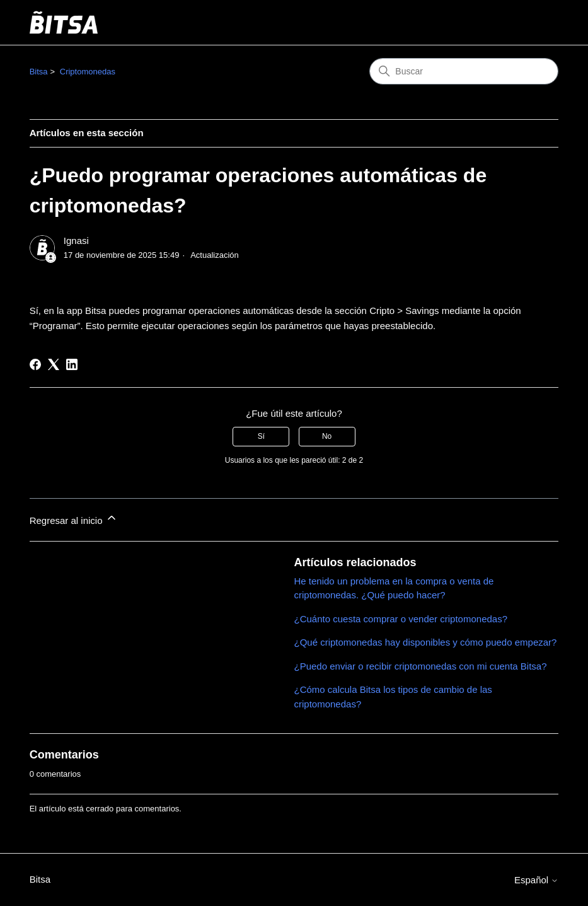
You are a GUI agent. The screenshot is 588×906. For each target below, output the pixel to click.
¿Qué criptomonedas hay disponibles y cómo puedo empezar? (426, 642)
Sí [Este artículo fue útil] (261, 436)
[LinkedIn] (72, 364)
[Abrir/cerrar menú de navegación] (536, 23)
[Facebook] (35, 364)
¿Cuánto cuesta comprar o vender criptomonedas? (401, 619)
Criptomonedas (88, 72)
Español (536, 880)
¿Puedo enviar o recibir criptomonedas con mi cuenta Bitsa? (421, 666)
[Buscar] (464, 71)
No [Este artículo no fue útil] (327, 436)
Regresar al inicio (74, 519)
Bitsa (39, 72)
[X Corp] (54, 364)
